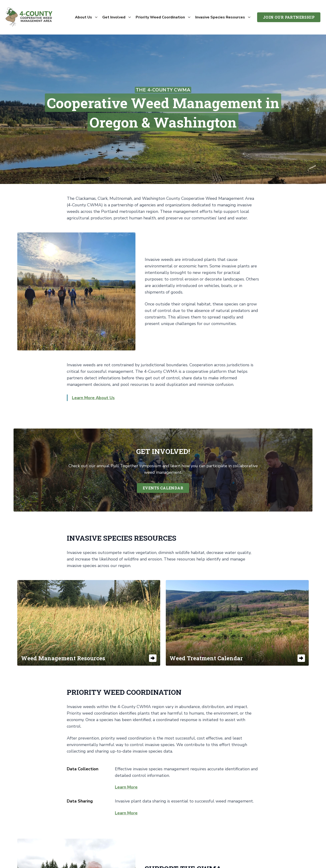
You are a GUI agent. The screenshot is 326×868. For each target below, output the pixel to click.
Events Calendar (163, 488)
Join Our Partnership (289, 17)
